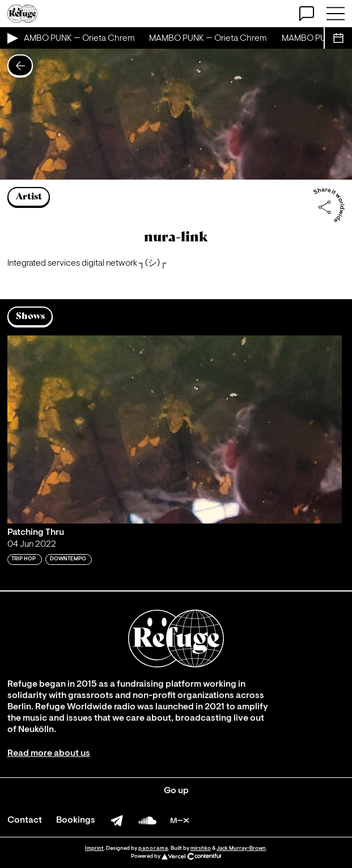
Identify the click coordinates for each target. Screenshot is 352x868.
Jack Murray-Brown (241, 848)
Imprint (94, 848)
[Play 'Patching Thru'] (175, 429)
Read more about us (49, 754)
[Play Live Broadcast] (12, 38)
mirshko (201, 848)
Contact (25, 820)
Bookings (76, 820)
